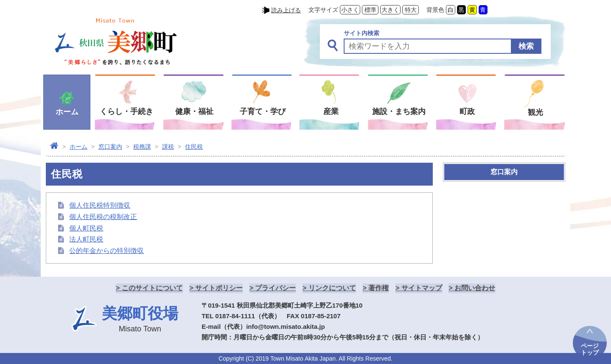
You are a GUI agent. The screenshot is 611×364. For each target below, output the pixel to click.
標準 (370, 10)
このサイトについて (152, 288)
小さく (350, 10)
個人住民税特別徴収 (100, 205)
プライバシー (275, 288)
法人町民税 (86, 239)
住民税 (194, 147)
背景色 (435, 10)
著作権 (378, 288)
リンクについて (332, 288)
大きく (390, 10)
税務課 (142, 147)
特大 (411, 10)
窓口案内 (110, 147)
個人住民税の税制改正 (103, 217)
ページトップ (590, 349)
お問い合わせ (475, 288)
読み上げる (286, 10)
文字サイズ (323, 10)
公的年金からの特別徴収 (107, 251)
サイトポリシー (219, 288)
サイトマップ (422, 288)
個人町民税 (86, 228)
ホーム (78, 147)
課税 (168, 147)
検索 (526, 46)
